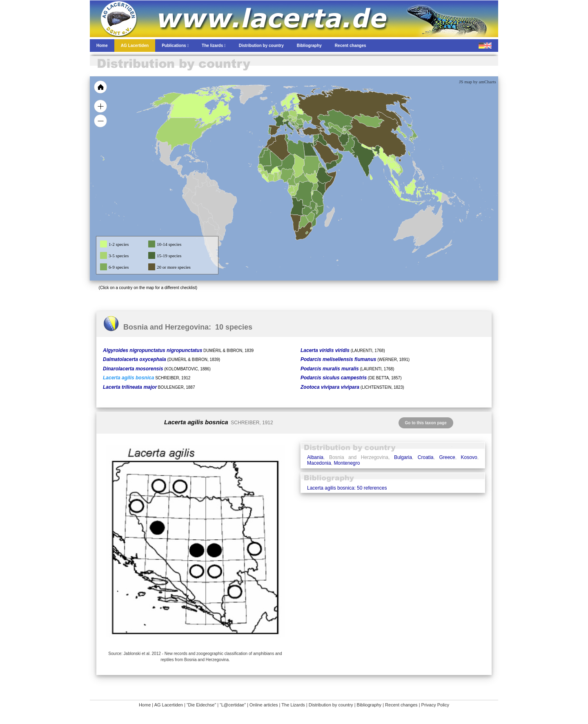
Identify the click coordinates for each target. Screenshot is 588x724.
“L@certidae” (233, 705)
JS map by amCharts (478, 82)
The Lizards (293, 705)
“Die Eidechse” (201, 705)
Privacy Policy (435, 705)
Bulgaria (403, 457)
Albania (315, 457)
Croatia (426, 457)
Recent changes (401, 705)
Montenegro (347, 463)
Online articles (264, 705)
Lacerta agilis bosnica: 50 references (347, 488)
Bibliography (369, 705)
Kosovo (469, 457)
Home (145, 705)
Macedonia (319, 463)
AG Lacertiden (169, 705)
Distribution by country (331, 705)
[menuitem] (336, 153)
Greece (447, 457)
